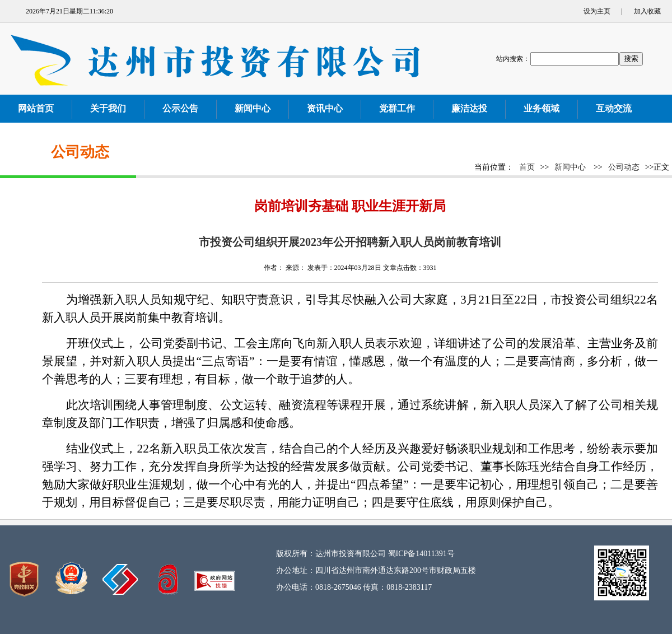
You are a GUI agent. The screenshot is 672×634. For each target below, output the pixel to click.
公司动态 (624, 167)
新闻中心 (570, 167)
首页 (527, 167)
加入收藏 (647, 11)
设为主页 (597, 11)
